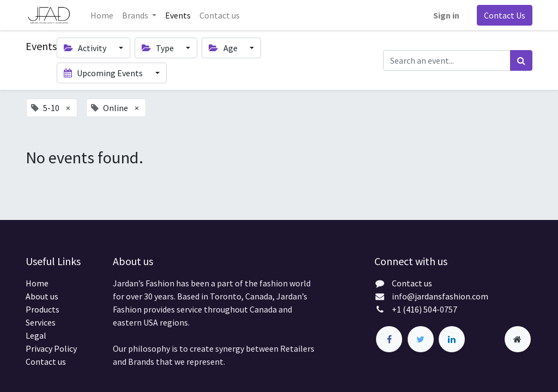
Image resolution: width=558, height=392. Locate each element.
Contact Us (505, 15)
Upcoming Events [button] (104, 73)
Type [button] (159, 48)
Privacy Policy (51, 348)
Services (41, 322)
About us (42, 296)
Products (43, 309)
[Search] (521, 60)
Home (37, 283)
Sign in (446, 15)
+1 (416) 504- (416, 309)
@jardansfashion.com (448, 296)
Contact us (46, 362)
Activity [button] (86, 48)
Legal (36, 335)
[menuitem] (102, 15)
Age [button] (224, 48)
